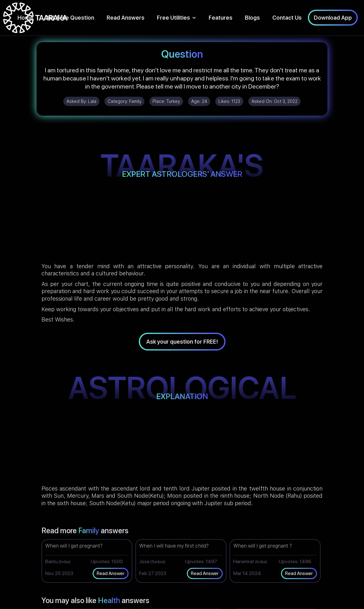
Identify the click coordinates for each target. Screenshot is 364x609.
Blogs (252, 18)
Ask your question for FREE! (182, 342)
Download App (333, 18)
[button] (177, 18)
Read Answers (126, 18)
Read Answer (111, 573)
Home (25, 18)
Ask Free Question (70, 18)
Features (221, 18)
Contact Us (287, 18)
